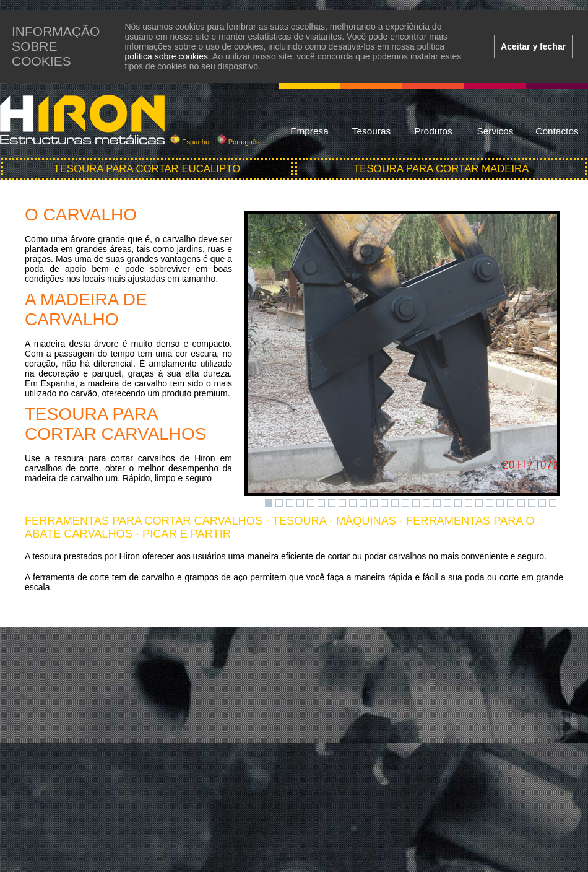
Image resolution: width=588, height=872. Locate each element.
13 (395, 503)
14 (405, 503)
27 (542, 503)
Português (238, 142)
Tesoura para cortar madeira (441, 169)
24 (511, 503)
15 (416, 503)
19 (458, 503)
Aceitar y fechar (533, 46)
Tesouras (371, 131)
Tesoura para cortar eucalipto (147, 169)
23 (500, 503)
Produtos (433, 131)
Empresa (309, 131)
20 (469, 503)
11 (374, 503)
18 (447, 503)
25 (521, 503)
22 (490, 503)
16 (426, 503)
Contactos (557, 131)
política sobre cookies (166, 56)
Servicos (495, 131)
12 (384, 503)
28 (553, 503)
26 (532, 503)
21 (479, 503)
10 (363, 503)
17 (437, 503)
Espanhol (191, 142)
